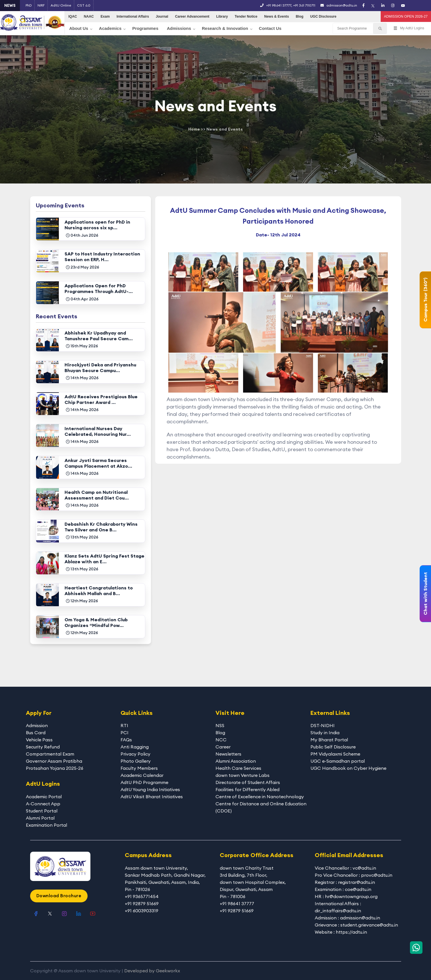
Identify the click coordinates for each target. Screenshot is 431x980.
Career (223, 747)
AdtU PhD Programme (144, 782)
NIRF (41, 5)
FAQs (126, 740)
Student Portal (42, 811)
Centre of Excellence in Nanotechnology (260, 797)
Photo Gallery (136, 761)
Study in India (325, 733)
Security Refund (43, 747)
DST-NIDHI (323, 725)
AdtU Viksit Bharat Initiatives (152, 797)
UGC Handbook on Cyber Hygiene (348, 768)
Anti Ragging (135, 747)
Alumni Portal (40, 818)
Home (194, 129)
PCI (125, 733)
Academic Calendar (142, 775)
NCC (221, 740)
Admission (37, 725)
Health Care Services (238, 768)
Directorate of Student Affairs (248, 782)
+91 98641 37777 (279, 5)
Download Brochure (59, 896)
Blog (220, 733)
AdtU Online (61, 5)
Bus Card (36, 733)
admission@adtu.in (339, 5)
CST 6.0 (84, 5)
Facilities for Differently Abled (247, 789)
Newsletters (228, 754)
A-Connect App (43, 804)
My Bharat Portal (329, 740)
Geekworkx (168, 971)
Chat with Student (425, 594)
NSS (220, 725)
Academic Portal (44, 797)
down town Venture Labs (243, 775)
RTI (124, 725)
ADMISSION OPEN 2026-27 (406, 16)
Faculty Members (139, 768)
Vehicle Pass (39, 740)
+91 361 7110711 (304, 5)
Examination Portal (46, 825)
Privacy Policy (135, 754)
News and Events (225, 129)
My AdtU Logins (409, 28)
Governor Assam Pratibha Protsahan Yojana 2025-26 (55, 765)
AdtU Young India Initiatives (150, 789)
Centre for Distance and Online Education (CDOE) (261, 807)
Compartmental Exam (50, 754)
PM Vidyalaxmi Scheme (335, 754)
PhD (29, 5)
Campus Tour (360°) (425, 300)
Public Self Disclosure (333, 747)
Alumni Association (236, 761)
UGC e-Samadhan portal (338, 761)
